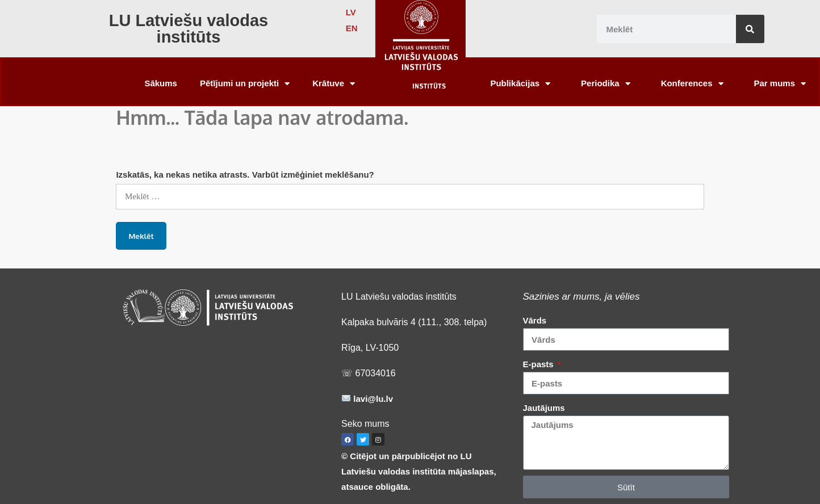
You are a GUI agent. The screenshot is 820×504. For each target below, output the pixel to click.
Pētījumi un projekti (245, 84)
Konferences (692, 84)
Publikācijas (520, 84)
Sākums (161, 83)
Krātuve (334, 84)
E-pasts (539, 364)
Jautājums (544, 408)
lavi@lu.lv (372, 399)
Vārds (535, 320)
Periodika (606, 84)
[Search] (750, 29)
